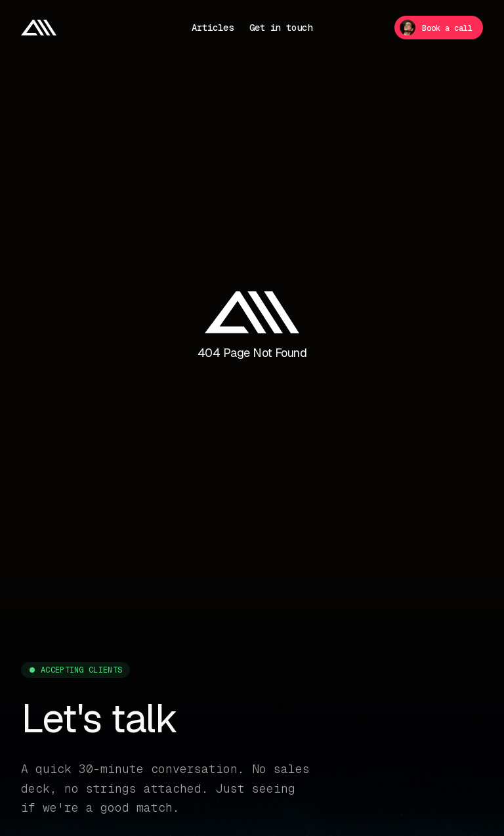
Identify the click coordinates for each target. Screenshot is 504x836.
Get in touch (281, 28)
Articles (213, 28)
